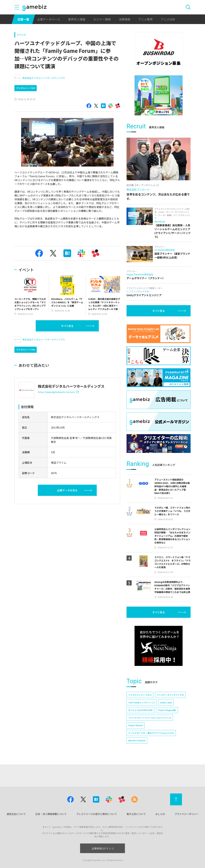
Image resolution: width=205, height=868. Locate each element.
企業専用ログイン (103, 848)
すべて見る (67, 326)
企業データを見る (67, 490)
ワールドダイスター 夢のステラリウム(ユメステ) (151, 733)
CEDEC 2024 (166, 703)
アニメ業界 (145, 19)
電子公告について (136, 814)
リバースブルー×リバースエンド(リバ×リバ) (150, 718)
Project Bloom (136, 725)
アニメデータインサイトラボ (170, 695)
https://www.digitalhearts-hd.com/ (58, 392)
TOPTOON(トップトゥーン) (141, 703)
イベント (21, 35)
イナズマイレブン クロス (140, 695)
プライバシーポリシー (187, 814)
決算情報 (124, 19)
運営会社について (16, 814)
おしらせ (160, 814)
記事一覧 (23, 19)
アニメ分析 (168, 19)
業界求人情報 (77, 19)
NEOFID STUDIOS (137, 741)
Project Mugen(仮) (167, 710)
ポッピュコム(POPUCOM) (140, 710)
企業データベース (49, 19)
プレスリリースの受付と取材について (97, 814)
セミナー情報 (102, 19)
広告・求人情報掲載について (51, 814)
